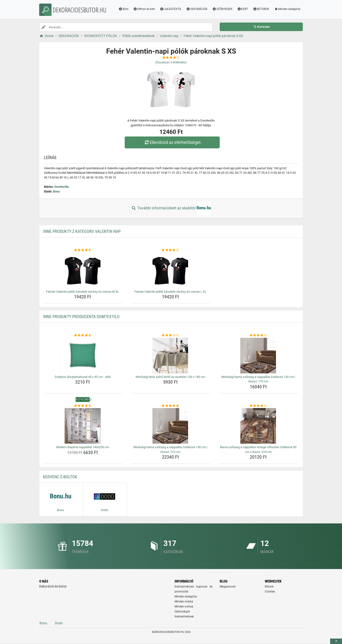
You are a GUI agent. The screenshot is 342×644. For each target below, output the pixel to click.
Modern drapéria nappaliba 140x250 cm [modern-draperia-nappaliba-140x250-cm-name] (83, 447)
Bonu (56, 191)
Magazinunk (228, 587)
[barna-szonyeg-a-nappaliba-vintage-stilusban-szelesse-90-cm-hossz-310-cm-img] (258, 426)
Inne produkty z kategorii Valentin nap (82, 231)
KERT (243, 9)
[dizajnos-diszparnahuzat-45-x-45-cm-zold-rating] (83, 335)
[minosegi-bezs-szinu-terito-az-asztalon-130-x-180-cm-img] (170, 356)
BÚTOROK (261, 9)
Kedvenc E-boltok (60, 477)
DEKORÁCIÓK (197, 9)
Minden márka (184, 602)
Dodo (59, 623)
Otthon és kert (144, 9)
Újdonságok (182, 611)
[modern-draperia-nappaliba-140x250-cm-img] (83, 426)
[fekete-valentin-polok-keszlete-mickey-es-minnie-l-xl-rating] (170, 250)
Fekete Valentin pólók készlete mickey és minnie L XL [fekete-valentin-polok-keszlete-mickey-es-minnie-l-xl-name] (170, 292)
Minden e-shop (184, 606)
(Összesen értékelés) (171, 62)
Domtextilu (62, 187)
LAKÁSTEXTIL (171, 9)
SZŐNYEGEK (222, 9)
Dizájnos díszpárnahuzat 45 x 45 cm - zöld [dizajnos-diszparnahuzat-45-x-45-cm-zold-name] (83, 377)
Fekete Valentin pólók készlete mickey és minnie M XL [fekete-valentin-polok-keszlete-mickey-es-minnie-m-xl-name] (83, 292)
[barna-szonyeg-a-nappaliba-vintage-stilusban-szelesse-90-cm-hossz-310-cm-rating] (258, 406)
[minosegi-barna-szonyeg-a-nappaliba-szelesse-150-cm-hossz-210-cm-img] (170, 426)
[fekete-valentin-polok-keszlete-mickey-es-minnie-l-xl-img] (170, 270)
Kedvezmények (184, 616)
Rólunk (269, 587)
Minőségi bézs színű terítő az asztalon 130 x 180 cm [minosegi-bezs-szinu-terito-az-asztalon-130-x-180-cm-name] (170, 377)
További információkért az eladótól (171, 208)
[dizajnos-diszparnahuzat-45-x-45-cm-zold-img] (83, 356)
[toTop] (336, 641)
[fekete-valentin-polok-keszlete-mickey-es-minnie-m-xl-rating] (83, 250)
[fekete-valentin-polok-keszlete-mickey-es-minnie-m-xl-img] (83, 270)
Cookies (270, 592)
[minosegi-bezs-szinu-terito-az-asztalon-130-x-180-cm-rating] (170, 335)
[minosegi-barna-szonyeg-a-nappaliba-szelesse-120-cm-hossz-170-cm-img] (258, 356)
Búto (123, 9)
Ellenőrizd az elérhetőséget (172, 142)
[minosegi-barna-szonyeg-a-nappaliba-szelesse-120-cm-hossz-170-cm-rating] (258, 335)
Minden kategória (287, 9)
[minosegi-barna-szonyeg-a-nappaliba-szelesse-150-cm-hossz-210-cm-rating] (170, 406)
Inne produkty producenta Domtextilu (81, 317)
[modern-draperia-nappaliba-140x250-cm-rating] (83, 406)
